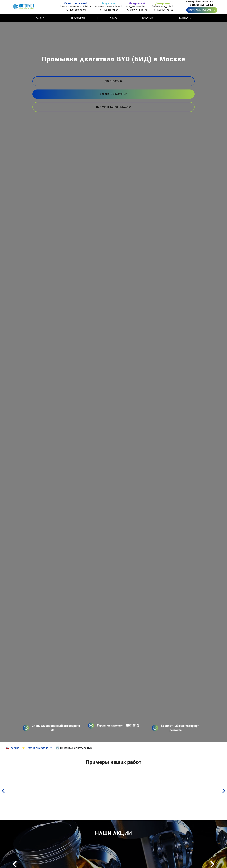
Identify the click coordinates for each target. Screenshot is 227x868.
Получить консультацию (202, 10)
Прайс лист (78, 18)
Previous (15, 864)
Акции (114, 18)
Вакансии (148, 18)
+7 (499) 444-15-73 (137, 10)
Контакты (185, 18)
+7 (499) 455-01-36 (108, 10)
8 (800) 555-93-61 (202, 5)
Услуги (40, 18)
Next (212, 864)
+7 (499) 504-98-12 (163, 10)
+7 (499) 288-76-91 (76, 10)
